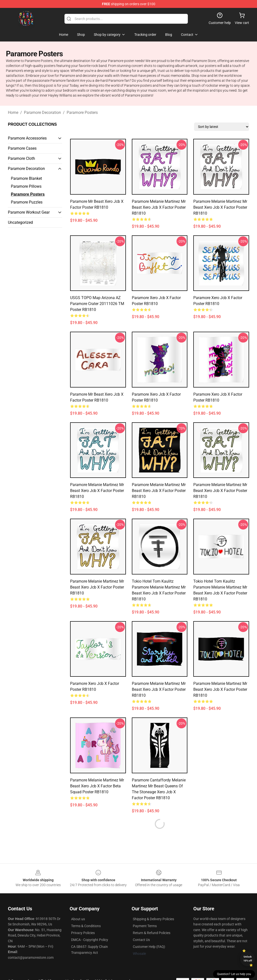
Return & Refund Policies (152, 933)
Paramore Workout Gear (29, 212)
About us (78, 919)
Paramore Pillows (26, 186)
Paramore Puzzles (27, 202)
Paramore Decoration (42, 112)
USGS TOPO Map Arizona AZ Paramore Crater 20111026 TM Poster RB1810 (97, 304)
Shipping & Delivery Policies (153, 919)
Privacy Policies (83, 933)
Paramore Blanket (26, 178)
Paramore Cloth (21, 158)
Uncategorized (20, 222)
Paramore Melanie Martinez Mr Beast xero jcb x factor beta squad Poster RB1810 (97, 786)
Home (13, 112)
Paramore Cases (22, 148)
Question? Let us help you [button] (234, 974)
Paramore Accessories (27, 138)
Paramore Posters (82, 112)
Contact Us (141, 940)
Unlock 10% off (248, 959)
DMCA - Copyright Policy (90, 940)
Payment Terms (145, 926)
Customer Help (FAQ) (149, 947)
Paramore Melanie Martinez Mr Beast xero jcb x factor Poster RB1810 (159, 207)
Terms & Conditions (86, 926)
